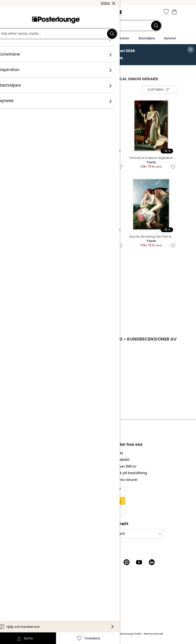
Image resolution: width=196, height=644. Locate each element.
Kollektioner (28, 466)
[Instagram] (101, 562)
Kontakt (24, 591)
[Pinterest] (126, 562)
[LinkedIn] (152, 562)
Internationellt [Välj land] (112, 534)
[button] (31, 12)
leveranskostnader (74, 634)
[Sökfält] (96, 26)
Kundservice (28, 584)
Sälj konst (26, 484)
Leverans (25, 598)
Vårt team (26, 460)
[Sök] (156, 26)
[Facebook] (114, 562)
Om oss (24, 453)
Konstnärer (54, 70)
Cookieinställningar (34, 508)
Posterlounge (31, 70)
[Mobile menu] (21, 12)
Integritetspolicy (32, 502)
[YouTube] (139, 562)
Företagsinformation (35, 515)
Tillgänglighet (29, 604)
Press (22, 477)
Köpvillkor (26, 495)
